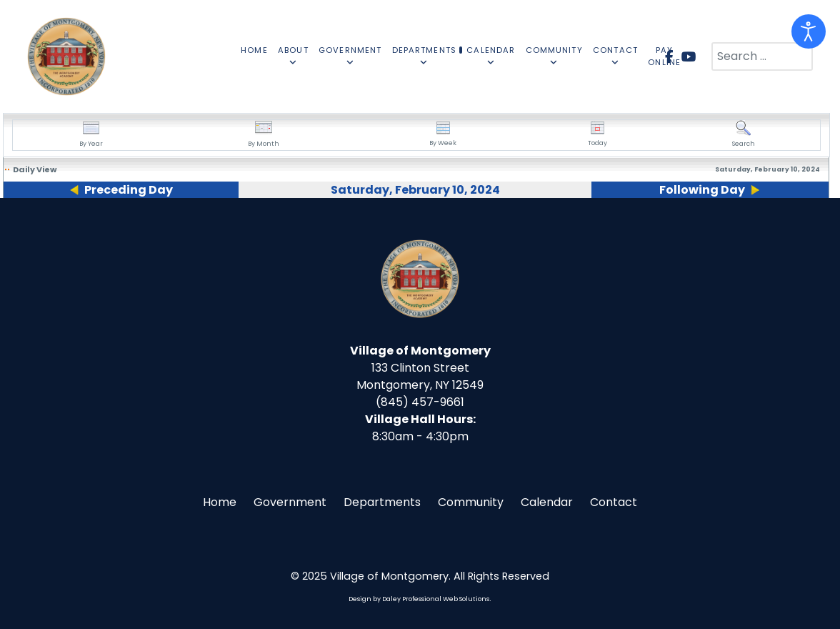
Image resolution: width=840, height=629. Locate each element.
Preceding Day (129, 190)
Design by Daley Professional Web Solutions (419, 599)
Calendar (547, 502)
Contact (614, 502)
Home (220, 502)
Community (471, 502)
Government (290, 502)
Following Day (702, 190)
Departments (382, 502)
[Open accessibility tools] (809, 31)
